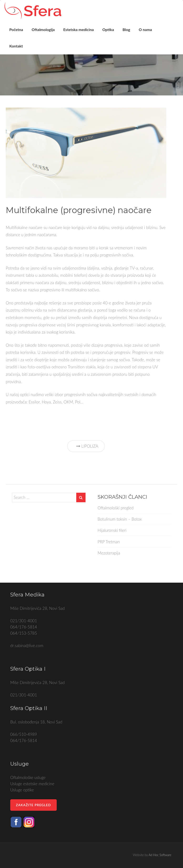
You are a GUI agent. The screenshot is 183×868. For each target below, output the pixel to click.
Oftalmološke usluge (28, 777)
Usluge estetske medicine (32, 784)
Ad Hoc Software (160, 855)
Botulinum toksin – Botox (120, 519)
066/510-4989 (24, 734)
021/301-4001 (24, 621)
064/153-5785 (24, 633)
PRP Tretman (109, 542)
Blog (130, 32)
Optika (112, 32)
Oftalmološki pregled (116, 508)
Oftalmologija (47, 32)
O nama (149, 32)
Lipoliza (86, 446)
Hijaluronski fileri (112, 530)
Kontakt (20, 53)
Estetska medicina (82, 32)
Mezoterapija (109, 553)
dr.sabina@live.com (27, 646)
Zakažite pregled (33, 805)
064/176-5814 (24, 627)
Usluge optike (22, 790)
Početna (20, 32)
